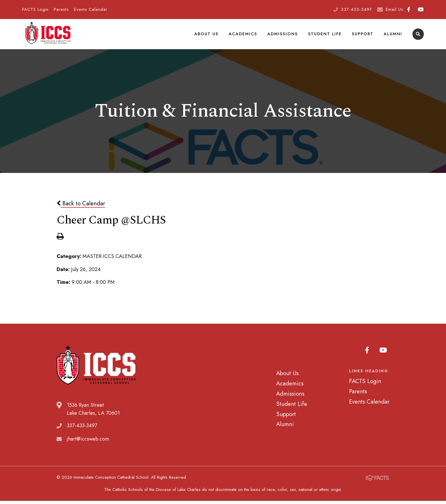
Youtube (421, 9)
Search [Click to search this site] (418, 36)
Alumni (393, 35)
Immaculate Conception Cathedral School (48, 36)
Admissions (283, 35)
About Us (206, 35)
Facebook (409, 9)
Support (363, 35)
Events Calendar (91, 9)
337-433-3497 (356, 9)
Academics (243, 35)
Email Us (395, 9)
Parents (61, 9)
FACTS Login (35, 9)
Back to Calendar (81, 206)
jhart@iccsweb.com (88, 442)
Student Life (325, 35)
